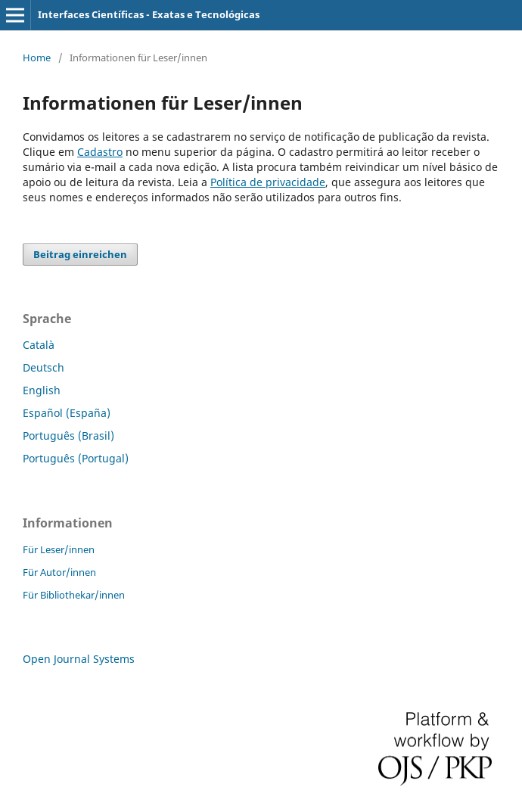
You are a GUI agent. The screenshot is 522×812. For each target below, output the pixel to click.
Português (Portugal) (76, 458)
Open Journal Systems (79, 659)
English (42, 390)
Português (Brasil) (68, 436)
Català (39, 345)
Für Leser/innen (59, 549)
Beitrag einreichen (80, 254)
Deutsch (43, 367)
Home (37, 58)
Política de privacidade (268, 182)
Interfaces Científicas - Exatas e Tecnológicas (149, 14)
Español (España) (67, 413)
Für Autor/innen (59, 572)
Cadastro (100, 152)
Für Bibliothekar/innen (74, 595)
